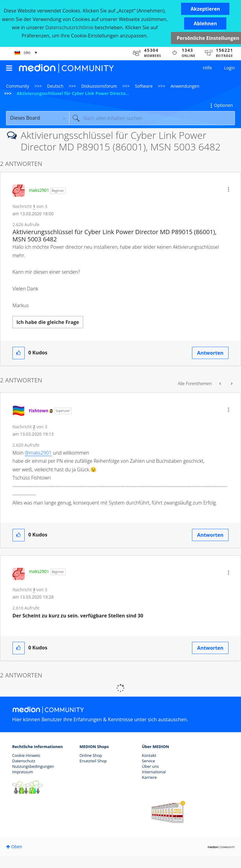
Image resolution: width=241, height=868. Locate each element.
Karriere (149, 777)
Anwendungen (185, 86)
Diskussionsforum (99, 86)
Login (230, 68)
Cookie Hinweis (26, 755)
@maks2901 (38, 453)
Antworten (210, 353)
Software (144, 86)
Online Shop (91, 755)
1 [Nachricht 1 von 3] (34, 206)
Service (148, 761)
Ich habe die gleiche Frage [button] (48, 322)
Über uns (150, 766)
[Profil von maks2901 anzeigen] (39, 190)
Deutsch (55, 86)
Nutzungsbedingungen (33, 766)
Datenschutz (24, 761)
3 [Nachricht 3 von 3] (34, 590)
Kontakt (149, 755)
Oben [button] (17, 847)
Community (18, 86)
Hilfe (208, 68)
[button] (205, 9)
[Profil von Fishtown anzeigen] (39, 411)
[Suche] (152, 118)
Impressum (23, 772)
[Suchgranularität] (38, 118)
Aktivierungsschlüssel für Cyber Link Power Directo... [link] (73, 93)
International (154, 772)
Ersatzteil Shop (93, 761)
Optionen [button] (224, 105)
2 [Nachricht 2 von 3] (34, 427)
